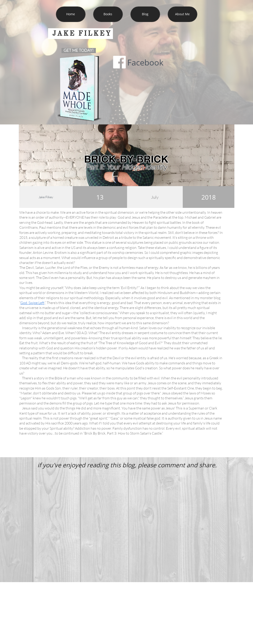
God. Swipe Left (32, 303)
